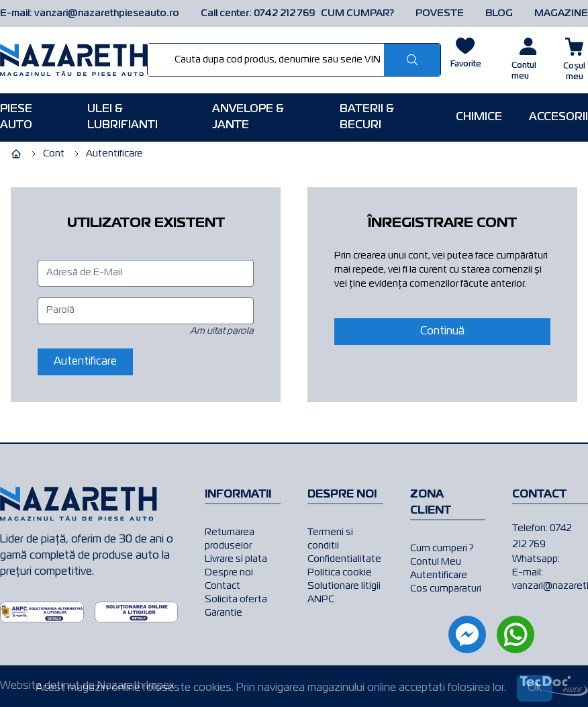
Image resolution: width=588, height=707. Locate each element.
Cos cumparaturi (446, 589)
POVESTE (440, 13)
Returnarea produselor (230, 539)
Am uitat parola (222, 331)
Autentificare (439, 575)
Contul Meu (436, 562)
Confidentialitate (344, 559)
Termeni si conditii (330, 539)
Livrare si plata (236, 559)
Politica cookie (340, 573)
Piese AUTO (16, 117)
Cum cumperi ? (442, 549)
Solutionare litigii (344, 586)
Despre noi (229, 573)
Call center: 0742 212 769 (258, 13)
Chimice (479, 117)
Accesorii (558, 117)
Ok (535, 688)
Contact (223, 586)
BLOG (499, 13)
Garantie (224, 613)
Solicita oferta (236, 600)
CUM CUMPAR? (357, 13)
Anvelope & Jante (248, 117)
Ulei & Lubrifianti (122, 117)
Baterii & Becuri (367, 117)
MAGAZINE (561, 13)
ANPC (321, 600)
